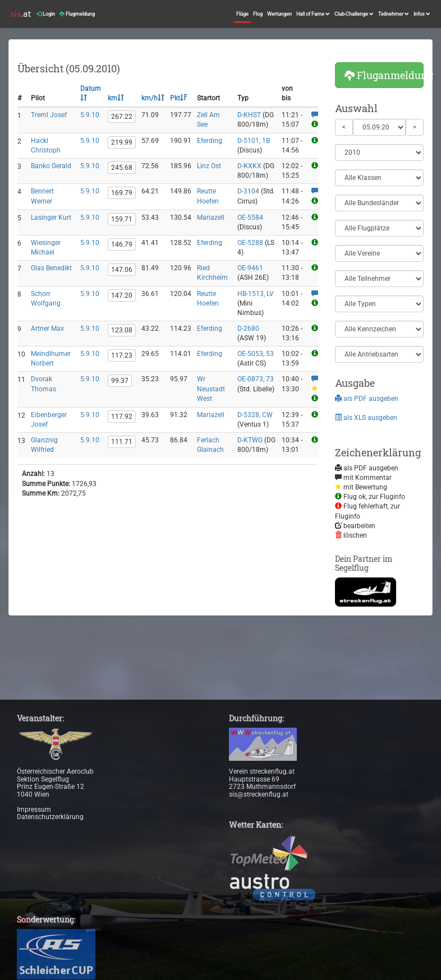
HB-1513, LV (256, 294)
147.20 (122, 295)
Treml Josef (49, 115)
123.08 (122, 330)
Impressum (34, 810)
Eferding (210, 141)
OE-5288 (250, 243)
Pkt (178, 98)
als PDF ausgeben (367, 399)
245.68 (122, 168)
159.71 (122, 219)
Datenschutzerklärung (50, 817)
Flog (258, 14)
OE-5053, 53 (256, 354)
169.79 (122, 193)
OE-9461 (250, 268)
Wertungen (279, 14)
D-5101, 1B (254, 141)
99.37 (120, 381)
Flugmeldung (77, 14)
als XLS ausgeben (366, 418)
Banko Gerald (51, 166)
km (116, 98)
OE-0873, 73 (256, 379)
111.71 (122, 442)
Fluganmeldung (384, 75)
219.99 (122, 142)
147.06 (122, 270)
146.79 (122, 244)
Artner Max (47, 329)
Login (46, 14)
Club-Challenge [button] (354, 14)
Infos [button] (422, 14)
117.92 (122, 417)
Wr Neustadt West (211, 389)
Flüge (242, 14)
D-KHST (249, 115)
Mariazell (211, 218)
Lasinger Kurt (51, 218)
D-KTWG (250, 440)
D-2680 (248, 329)
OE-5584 (250, 218)
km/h (153, 98)
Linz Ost (209, 166)
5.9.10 (90, 115)
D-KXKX (249, 166)
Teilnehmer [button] (394, 14)
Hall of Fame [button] (313, 14)
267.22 (122, 117)
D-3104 (248, 191)
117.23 (122, 355)
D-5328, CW (255, 415)
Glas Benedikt (51, 268)
